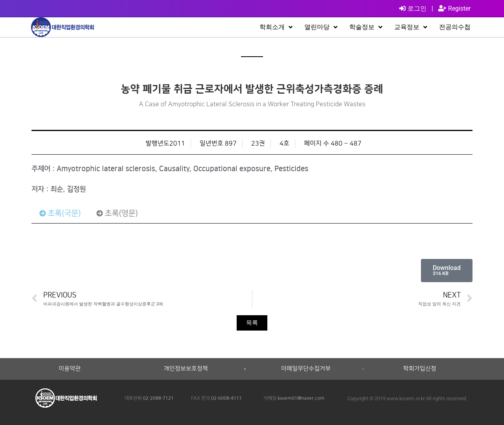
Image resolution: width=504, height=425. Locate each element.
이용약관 (70, 369)
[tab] (60, 213)
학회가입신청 (420, 369)
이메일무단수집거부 (306, 369)
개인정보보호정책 (186, 369)
